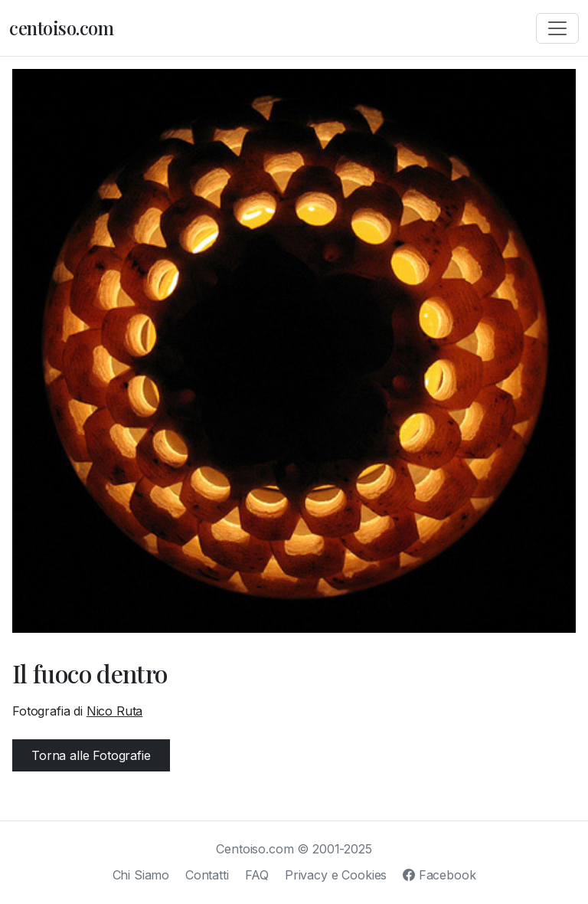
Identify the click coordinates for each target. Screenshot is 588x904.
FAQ (257, 875)
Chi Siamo (141, 875)
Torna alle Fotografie (91, 755)
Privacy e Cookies (336, 875)
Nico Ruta (115, 711)
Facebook (439, 875)
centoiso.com (61, 28)
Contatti (207, 875)
